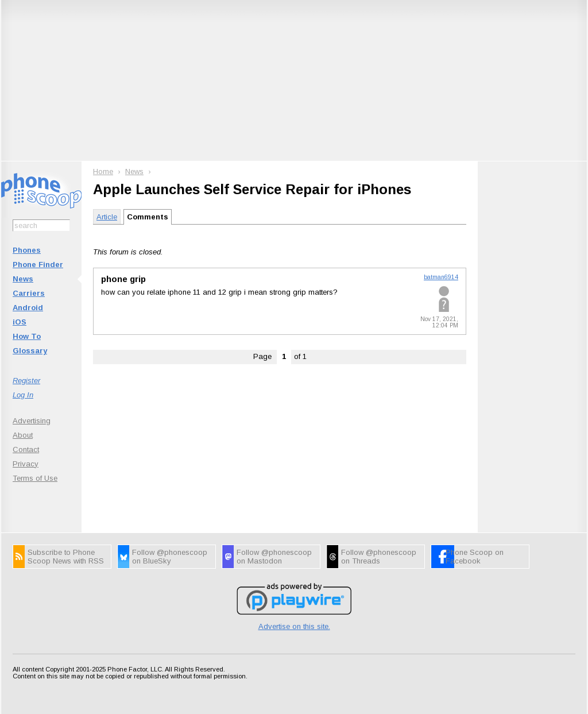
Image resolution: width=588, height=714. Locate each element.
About (23, 435)
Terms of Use (35, 478)
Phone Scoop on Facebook (475, 557)
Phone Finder (38, 265)
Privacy (26, 464)
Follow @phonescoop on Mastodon (274, 557)
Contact (26, 449)
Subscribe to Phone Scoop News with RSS (66, 557)
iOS (20, 322)
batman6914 (441, 277)
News (23, 279)
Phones (27, 250)
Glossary (30, 351)
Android (28, 308)
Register (26, 381)
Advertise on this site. (294, 626)
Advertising (32, 421)
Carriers (29, 293)
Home (103, 171)
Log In (23, 395)
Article (107, 217)
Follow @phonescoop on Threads (379, 557)
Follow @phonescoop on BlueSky (170, 557)
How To (27, 336)
